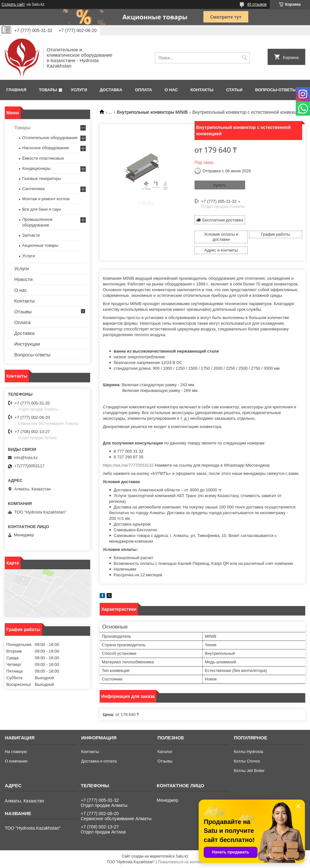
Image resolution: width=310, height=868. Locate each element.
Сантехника (33, 189)
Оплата (144, 90)
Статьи (234, 90)
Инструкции (27, 344)
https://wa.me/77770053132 (128, 465)
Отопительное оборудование (50, 138)
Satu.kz (182, 856)
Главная (16, 90)
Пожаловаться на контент (180, 862)
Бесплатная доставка (223, 220)
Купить (220, 185)
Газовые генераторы (42, 179)
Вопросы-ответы (276, 90)
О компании (16, 761)
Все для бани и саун (41, 209)
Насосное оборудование (46, 148)
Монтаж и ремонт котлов (46, 199)
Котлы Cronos (247, 761)
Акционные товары (40, 245)
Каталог (165, 752)
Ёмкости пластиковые (43, 158)
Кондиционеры (36, 168)
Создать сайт (13, 4)
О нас (171, 90)
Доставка (111, 90)
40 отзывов (257, 4)
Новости (23, 279)
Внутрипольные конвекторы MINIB (152, 112)
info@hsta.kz (26, 458)
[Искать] (244, 58)
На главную (16, 752)
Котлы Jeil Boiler (249, 771)
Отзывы (23, 312)
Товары (48, 90)
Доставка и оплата (99, 761)
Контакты (202, 90)
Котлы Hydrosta (248, 752)
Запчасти (31, 235)
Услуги (79, 90)
